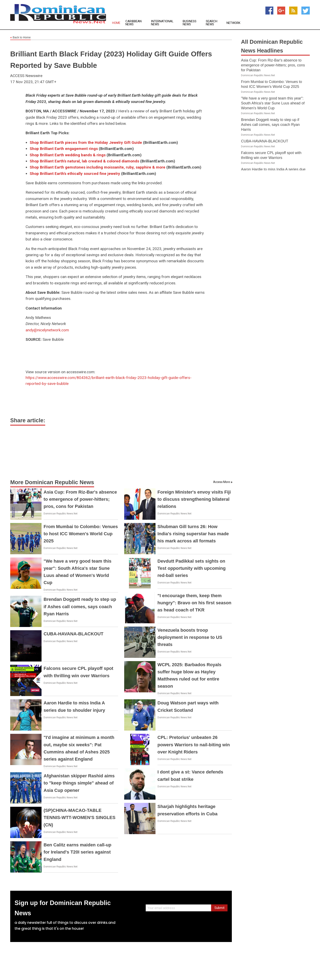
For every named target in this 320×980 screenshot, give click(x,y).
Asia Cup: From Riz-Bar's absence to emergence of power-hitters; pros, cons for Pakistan (80, 499)
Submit (219, 908)
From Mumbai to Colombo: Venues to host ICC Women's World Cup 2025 (81, 534)
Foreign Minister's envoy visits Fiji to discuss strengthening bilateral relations (194, 499)
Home (116, 23)
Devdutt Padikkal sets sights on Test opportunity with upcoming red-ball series (192, 568)
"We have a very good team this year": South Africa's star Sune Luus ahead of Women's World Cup (273, 103)
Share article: (28, 420)
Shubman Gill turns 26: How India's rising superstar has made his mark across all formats (193, 534)
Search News (212, 23)
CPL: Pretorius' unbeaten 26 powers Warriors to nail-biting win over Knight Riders (194, 745)
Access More (222, 482)
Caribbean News (134, 23)
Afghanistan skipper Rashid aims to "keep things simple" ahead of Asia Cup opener (79, 783)
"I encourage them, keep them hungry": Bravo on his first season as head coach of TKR (194, 603)
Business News (190, 23)
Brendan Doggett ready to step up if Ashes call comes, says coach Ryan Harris (80, 606)
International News (162, 23)
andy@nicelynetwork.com (47, 330)
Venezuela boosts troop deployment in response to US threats (190, 637)
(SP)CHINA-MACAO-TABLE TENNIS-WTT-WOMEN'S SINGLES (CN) (79, 817)
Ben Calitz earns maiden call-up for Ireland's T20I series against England (77, 852)
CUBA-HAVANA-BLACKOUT (73, 634)
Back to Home (20, 38)
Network (233, 23)
